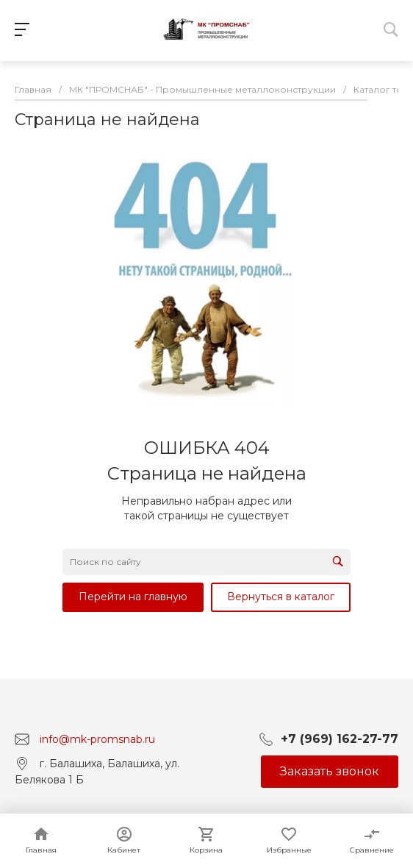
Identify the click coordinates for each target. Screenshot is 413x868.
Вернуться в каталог (281, 597)
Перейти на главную (133, 597)
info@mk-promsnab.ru (97, 739)
